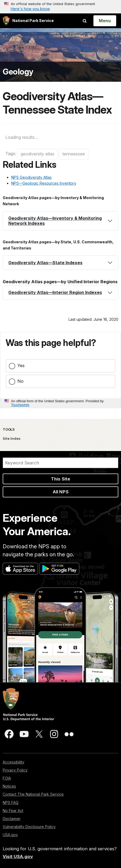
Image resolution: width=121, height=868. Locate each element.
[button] (61, 221)
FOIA (7, 778)
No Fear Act (13, 811)
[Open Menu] (105, 21)
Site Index (12, 438)
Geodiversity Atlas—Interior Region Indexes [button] (55, 292)
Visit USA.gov (18, 856)
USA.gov (10, 835)
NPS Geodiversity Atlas (31, 177)
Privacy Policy (15, 770)
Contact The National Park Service (33, 794)
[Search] (61, 463)
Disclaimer (12, 819)
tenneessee (74, 154)
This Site (61, 479)
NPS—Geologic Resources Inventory (44, 183)
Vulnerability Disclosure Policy (29, 827)
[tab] (61, 221)
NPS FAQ (11, 802)
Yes (21, 366)
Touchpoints (20, 405)
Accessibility (14, 762)
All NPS (61, 492)
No (20, 381)
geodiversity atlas (37, 154)
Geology (18, 72)
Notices (9, 786)
